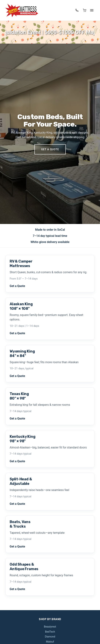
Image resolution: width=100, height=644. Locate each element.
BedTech (50, 632)
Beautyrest (50, 627)
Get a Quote (50, 149)
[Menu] (92, 10)
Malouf (50, 642)
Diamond (50, 637)
